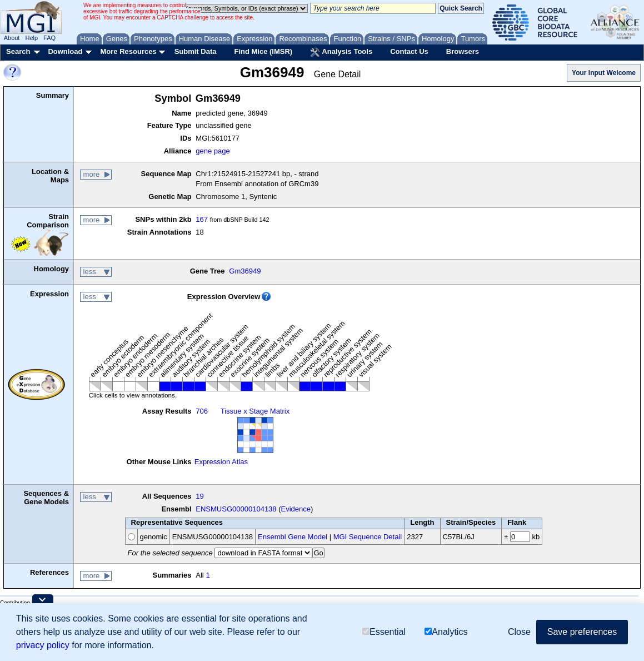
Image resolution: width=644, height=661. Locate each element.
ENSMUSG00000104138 (236, 509)
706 (202, 411)
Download (65, 51)
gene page (213, 151)
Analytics (446, 632)
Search (18, 51)
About (12, 38)
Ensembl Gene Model (293, 537)
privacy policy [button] (43, 645)
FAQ (49, 38)
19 (199, 496)
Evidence (296, 509)
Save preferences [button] (582, 632)
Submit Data (196, 51)
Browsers (463, 51)
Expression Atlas (221, 462)
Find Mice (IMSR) (263, 51)
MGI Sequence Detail (368, 537)
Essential (384, 632)
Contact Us (409, 51)
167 (202, 219)
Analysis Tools (341, 52)
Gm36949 (245, 271)
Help (31, 38)
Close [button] (519, 632)
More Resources (128, 51)
